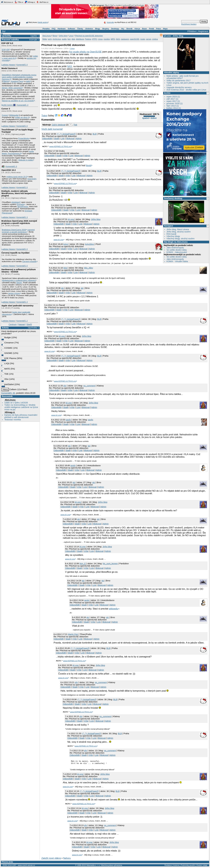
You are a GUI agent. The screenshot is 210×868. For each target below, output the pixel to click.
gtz (62, 288)
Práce (158, 29)
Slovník (129, 29)
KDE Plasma (9, 358)
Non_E (83, 564)
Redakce (168, 866)
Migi (65, 268)
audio (64, 39)
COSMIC (7, 348)
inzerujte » (34, 40)
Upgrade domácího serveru (179, 87)
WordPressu (23, 206)
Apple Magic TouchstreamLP (18, 152)
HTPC (94, 39)
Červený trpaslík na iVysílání (15, 253)
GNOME (7, 353)
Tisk (75, 125)
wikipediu (114, 609)
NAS (118, 39)
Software (71, 29)
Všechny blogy (173, 236)
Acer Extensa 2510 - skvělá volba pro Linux (186, 90)
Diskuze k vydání (26, 160)
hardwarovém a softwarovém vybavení (19, 280)
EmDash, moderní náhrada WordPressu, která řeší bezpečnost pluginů (19, 193)
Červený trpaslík (29, 261)
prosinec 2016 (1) (175, 103)
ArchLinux (57, 39)
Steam (19, 283)
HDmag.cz (30, 2)
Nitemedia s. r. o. (93, 866)
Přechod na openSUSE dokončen (89, 36)
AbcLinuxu (10, 400)
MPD (113, 39)
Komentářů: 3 (23, 105)
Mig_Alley (88, 268)
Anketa (5, 328)
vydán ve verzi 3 (22, 117)
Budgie (6, 337)
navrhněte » (33, 328)
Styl (4, 31)
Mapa (165, 29)
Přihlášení (192, 31)
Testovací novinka (12, 420)
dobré (154, 118)
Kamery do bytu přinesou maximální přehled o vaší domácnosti (21, 416)
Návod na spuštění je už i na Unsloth (18, 101)
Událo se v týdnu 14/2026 (16, 403)
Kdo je (137, 29)
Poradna (46, 29)
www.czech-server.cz (26, 866)
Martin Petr (73, 634)
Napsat (22, 324)
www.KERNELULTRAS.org (60, 146)
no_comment (89, 386)
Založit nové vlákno (51, 859)
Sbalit (56, 139)
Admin (79, 139)
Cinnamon (8, 343)
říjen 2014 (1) (173, 106)
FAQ (54, 29)
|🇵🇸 (3, 166)
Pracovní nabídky (10, 40)
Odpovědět (47, 139)
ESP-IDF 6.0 (7, 43)
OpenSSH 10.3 (8, 170)
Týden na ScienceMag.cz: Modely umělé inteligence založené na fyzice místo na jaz (21, 407)
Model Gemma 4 (9, 68)
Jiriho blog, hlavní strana (178, 229)
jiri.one (167, 36)
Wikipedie (14, 115)
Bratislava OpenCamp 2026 (14, 230)
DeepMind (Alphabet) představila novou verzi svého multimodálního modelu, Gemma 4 (19, 77)
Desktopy (115, 29)
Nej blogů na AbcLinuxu (176, 242)
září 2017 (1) (172, 99)
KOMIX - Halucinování (177, 252)
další (28, 81)
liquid (89, 165)
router (143, 39)
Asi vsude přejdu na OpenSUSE (85, 52)
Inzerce (176, 866)
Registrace (203, 31)
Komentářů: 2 (22, 321)
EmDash (20, 204)
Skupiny (106, 29)
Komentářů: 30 (8, 393)
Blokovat (70, 139)
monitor (107, 39)
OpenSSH (32, 179)
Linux (71, 36)
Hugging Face (17, 81)
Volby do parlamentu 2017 (178, 81)
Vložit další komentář (52, 129)
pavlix (68, 420)
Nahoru (67, 859)
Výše (65, 156)
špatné (146, 118)
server (149, 39)
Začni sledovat (59, 125)
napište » (35, 36)
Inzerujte (110, 22)
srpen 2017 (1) (173, 101)
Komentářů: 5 (22, 266)
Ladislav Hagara (8, 65)
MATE (6, 369)
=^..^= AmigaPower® (66, 134)
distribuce (80, 39)
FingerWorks (24, 138)
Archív (167, 93)
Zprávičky (7, 36)
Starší (29, 324)
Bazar (144, 29)
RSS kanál (171, 234)
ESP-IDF (6, 50)
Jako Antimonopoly (175, 248)
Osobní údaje (202, 866)
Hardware (62, 29)
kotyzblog (90, 244)
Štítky (45, 39)
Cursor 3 (6, 109)
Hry (123, 29)
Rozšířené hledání (189, 24)
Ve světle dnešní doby (177, 250)
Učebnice (89, 29)
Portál (151, 29)
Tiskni (44, 116)
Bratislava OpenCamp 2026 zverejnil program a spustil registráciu (19, 222)
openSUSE (135, 39)
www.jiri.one (58, 240)
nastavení (125, 39)
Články (80, 29)
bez (69, 39)
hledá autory (43, 22)
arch (50, 39)
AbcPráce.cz (42, 2)
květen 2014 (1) (174, 108)
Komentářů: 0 (22, 65)
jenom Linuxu (14, 293)
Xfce (5, 379)
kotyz (66, 244)
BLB (95, 134)
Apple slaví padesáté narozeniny (17, 306)
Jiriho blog (178, 36)
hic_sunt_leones (110, 564)
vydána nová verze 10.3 (17, 177)
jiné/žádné (8, 384)
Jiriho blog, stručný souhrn (179, 232)
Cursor (5, 115)
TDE (5, 374)
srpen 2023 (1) (173, 97)
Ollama (6, 81)
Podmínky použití (188, 866)
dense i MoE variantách (12, 88)
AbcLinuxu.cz (7, 2)
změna (155, 39)
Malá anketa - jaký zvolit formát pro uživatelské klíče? (182, 77)
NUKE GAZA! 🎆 (8, 105)
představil (16, 202)
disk (73, 39)
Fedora (88, 39)
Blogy (98, 29)
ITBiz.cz (19, 2)
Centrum (13, 324)
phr (65, 386)
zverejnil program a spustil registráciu (18, 231)
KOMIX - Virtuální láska (177, 261)
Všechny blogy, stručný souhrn (180, 239)
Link (63, 139)
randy (73, 466)
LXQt (6, 363)
